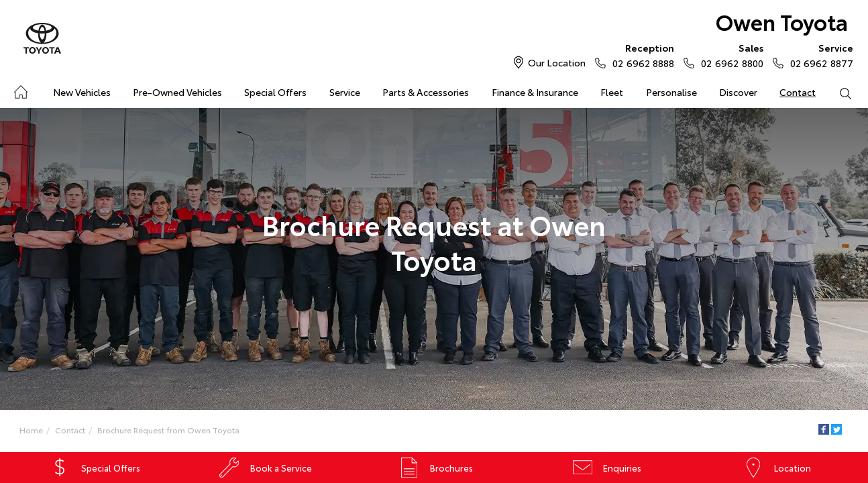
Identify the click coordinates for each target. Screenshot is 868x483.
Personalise (671, 92)
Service (345, 92)
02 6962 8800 (729, 55)
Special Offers (275, 92)
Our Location (557, 62)
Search (840, 93)
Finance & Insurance (535, 92)
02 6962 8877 (819, 55)
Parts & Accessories (426, 92)
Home (20, 90)
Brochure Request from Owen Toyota (168, 430)
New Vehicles (82, 92)
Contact (798, 92)
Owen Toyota (782, 21)
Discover (738, 92)
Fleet (612, 92)
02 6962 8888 (640, 55)
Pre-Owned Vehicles (177, 92)
